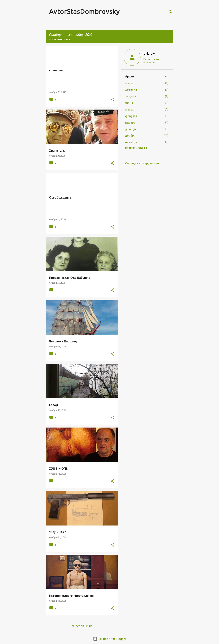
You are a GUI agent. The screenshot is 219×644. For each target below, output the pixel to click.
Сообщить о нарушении (142, 163)
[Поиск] (171, 12)
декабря (131, 129)
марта (129, 83)
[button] (113, 100)
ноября (130, 136)
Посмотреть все (60, 39)
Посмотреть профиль (151, 61)
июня (129, 103)
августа (131, 96)
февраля (131, 116)
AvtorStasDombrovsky (84, 11)
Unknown (150, 54)
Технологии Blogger (110, 639)
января (130, 123)
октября (131, 90)
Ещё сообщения (82, 626)
